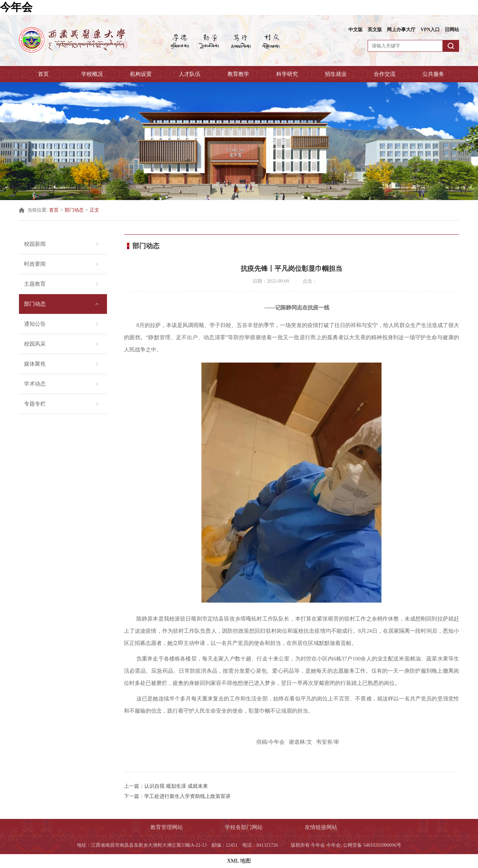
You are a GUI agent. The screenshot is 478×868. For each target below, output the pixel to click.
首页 (43, 74)
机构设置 (141, 74)
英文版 (375, 30)
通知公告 (35, 324)
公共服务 (433, 74)
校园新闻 (35, 244)
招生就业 (336, 74)
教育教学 (238, 74)
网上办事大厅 (401, 30)
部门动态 (74, 210)
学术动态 (35, 384)
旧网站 (452, 30)
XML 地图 (239, 861)
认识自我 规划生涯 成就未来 (176, 786)
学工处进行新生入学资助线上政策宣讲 (187, 796)
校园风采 (35, 344)
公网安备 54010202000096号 (372, 845)
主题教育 (35, 284)
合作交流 (385, 74)
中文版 (355, 30)
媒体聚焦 (35, 364)
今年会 (16, 7)
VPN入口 (430, 30)
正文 (94, 210)
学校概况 (92, 74)
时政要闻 (35, 264)
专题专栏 (35, 404)
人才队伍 (190, 74)
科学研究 (287, 74)
